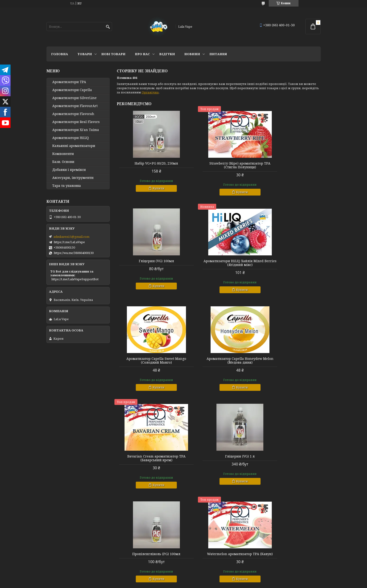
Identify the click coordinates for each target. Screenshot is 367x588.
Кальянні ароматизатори (74, 146)
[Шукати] (108, 27)
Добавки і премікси (69, 170)
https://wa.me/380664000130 (74, 253)
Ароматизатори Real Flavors (76, 122)
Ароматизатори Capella (72, 90)
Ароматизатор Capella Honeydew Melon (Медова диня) (288, 263)
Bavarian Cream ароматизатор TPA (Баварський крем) (149, 361)
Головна (60, 54)
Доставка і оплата (200, 528)
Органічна (150, 92)
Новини (192, 54)
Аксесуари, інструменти (73, 178)
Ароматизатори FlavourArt (75, 106)
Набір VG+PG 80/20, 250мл (149, 163)
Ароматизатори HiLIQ (71, 138)
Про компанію (58, 534)
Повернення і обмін (202, 534)
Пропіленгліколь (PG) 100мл (288, 359)
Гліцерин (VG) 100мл (288, 163)
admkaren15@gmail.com (71, 237)
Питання (218, 54)
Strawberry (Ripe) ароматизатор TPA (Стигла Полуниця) (219, 165)
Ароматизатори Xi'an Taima (76, 130)
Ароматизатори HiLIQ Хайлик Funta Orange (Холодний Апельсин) (288, 460)
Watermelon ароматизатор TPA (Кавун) (149, 458)
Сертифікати (126, 534)
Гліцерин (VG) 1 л (219, 359)
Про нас (142, 54)
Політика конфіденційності (138, 540)
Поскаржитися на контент (169, 560)
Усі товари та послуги (299, 503)
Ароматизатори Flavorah (73, 114)
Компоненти (63, 154)
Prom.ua (210, 556)
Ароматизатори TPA (69, 82)
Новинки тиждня (269, 528)
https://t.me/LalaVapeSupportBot (75, 279)
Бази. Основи (63, 162)
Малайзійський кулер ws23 (219, 456)
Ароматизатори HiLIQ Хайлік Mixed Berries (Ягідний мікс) (149, 263)
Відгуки (167, 54)
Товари (85, 54)
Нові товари (113, 54)
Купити (151, 188)
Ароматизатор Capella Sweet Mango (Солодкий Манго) (219, 263)
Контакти (124, 528)
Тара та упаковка (67, 186)
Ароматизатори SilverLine (74, 98)
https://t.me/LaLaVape (69, 242)
